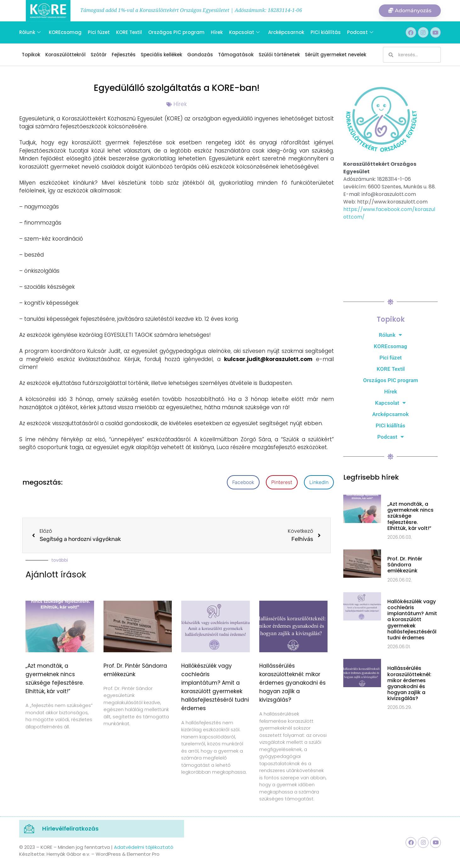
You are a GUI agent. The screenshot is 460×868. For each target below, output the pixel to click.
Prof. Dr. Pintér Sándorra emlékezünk (405, 565)
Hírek (217, 32)
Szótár (99, 55)
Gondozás (200, 55)
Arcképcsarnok (286, 32)
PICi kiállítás (325, 32)
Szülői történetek (279, 55)
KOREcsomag (65, 32)
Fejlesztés (124, 55)
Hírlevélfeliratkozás (70, 829)
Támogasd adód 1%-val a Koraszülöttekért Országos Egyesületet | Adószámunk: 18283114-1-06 (191, 10)
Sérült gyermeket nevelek (336, 55)
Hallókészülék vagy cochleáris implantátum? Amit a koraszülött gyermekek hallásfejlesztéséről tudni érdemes (412, 620)
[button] (243, 482)
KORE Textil (129, 32)
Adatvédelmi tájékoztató (144, 847)
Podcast (360, 32)
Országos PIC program (176, 32)
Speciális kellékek (161, 55)
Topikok (31, 55)
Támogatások (236, 55)
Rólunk (30, 32)
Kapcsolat (244, 32)
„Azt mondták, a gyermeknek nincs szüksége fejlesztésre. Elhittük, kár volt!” (410, 516)
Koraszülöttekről (65, 55)
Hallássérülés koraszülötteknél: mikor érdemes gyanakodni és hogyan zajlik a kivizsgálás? (292, 683)
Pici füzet (99, 32)
